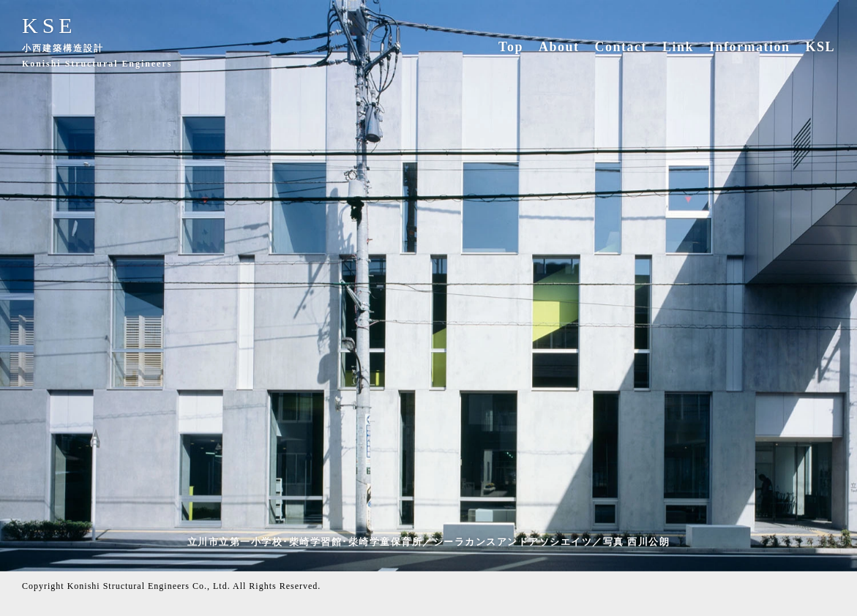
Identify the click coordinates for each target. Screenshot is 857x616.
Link (678, 47)
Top (511, 47)
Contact (621, 47)
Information (750, 47)
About (559, 47)
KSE (49, 25)
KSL (820, 47)
